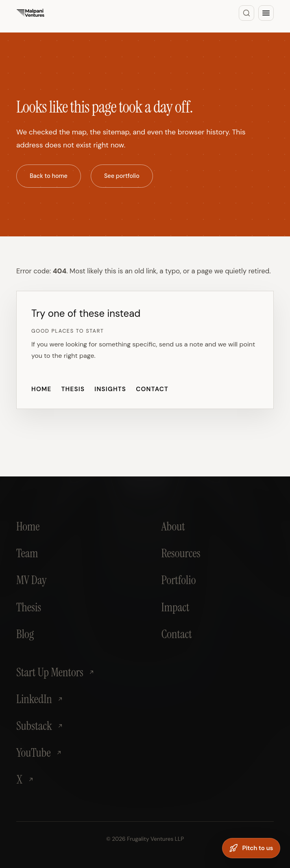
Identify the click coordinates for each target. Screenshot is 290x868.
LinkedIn (40, 699)
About (173, 526)
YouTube (39, 753)
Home (41, 389)
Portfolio (179, 580)
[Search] (246, 13)
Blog (25, 634)
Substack (40, 726)
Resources (181, 553)
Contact (152, 389)
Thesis (73, 389)
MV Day (31, 580)
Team (27, 553)
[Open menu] (266, 13)
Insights (110, 389)
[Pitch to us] (251, 848)
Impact (176, 607)
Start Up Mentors (56, 672)
